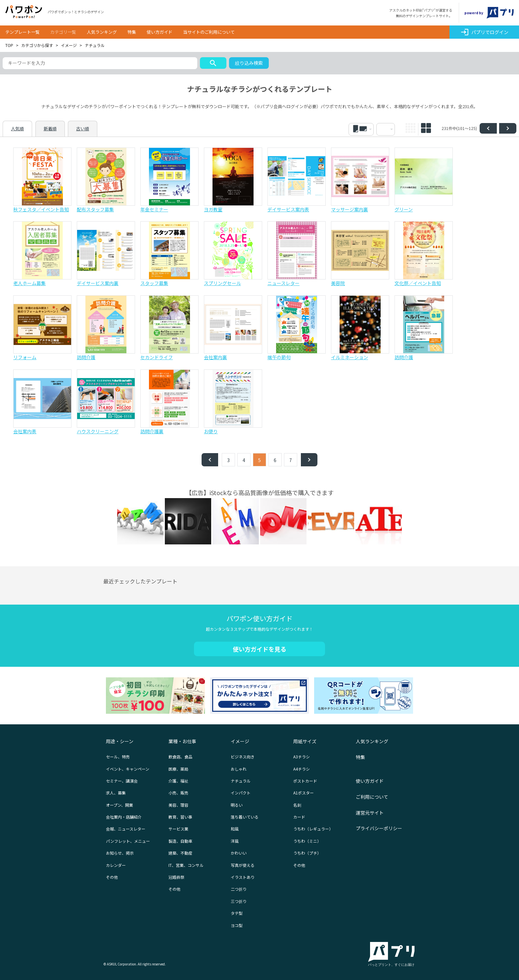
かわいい (239, 853)
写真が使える (243, 865)
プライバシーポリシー (379, 828)
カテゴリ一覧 (63, 32)
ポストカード (305, 781)
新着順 (50, 128)
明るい (237, 805)
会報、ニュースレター (126, 829)
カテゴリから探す (37, 45)
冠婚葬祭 (176, 877)
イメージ (69, 45)
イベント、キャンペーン (128, 769)
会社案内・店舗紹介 (124, 817)
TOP (9, 45)
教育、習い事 (180, 817)
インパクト (241, 793)
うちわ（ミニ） (307, 841)
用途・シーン (120, 741)
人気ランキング (102, 32)
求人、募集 (116, 793)
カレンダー (116, 865)
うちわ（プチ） (307, 853)
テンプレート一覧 (23, 32)
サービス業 (178, 829)
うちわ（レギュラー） (313, 829)
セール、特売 (118, 757)
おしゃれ (239, 769)
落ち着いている (245, 817)
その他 (112, 877)
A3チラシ (302, 757)
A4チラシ (302, 769)
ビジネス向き (243, 757)
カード (299, 817)
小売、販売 (178, 793)
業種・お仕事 (182, 741)
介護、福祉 (178, 781)
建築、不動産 (180, 853)
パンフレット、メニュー (128, 841)
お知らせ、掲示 (120, 853)
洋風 (235, 841)
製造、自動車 (180, 841)
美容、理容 (178, 805)
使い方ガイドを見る (259, 649)
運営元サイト (370, 813)
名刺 (297, 805)
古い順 (83, 128)
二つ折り (239, 889)
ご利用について (372, 797)
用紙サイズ (305, 741)
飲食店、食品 (180, 757)
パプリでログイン (484, 32)
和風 (235, 829)
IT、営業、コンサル (186, 865)
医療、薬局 (178, 769)
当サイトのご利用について (209, 32)
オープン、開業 (119, 805)
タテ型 (237, 913)
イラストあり (243, 877)
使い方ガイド (160, 32)
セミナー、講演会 (122, 781)
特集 (132, 32)
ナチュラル (241, 781)
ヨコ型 (237, 925)
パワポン (24, 12)
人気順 (17, 128)
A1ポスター (304, 793)
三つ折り (239, 901)
